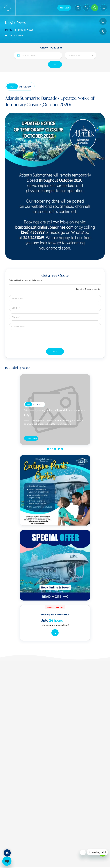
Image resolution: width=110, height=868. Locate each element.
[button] (48, 449)
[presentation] (55, 338)
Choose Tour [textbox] (74, 55)
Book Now (64, 8)
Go (55, 65)
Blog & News (26, 29)
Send (55, 352)
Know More (31, 439)
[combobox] (80, 55)
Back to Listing (14, 35)
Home (9, 29)
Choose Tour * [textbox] (19, 326)
